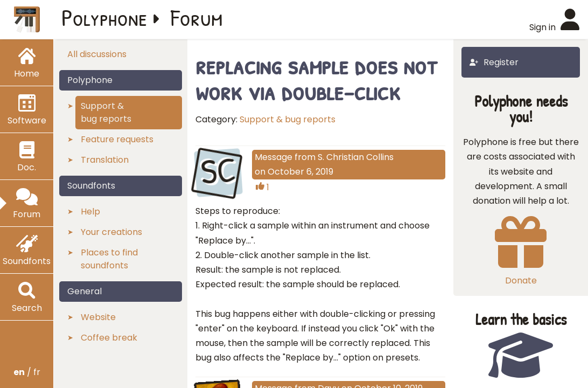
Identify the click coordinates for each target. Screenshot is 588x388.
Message (274, 157)
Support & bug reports (288, 119)
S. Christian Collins (356, 157)
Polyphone (104, 17)
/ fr (27, 372)
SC (218, 171)
